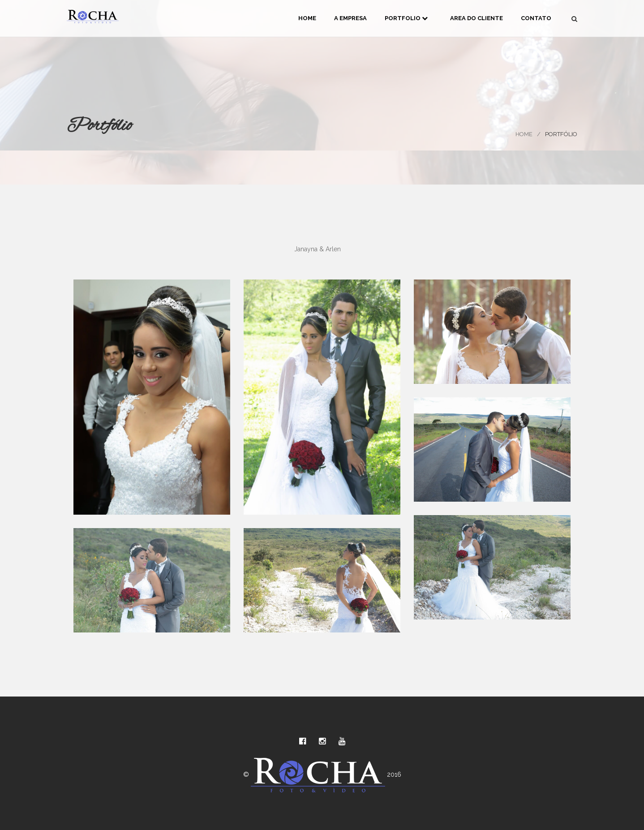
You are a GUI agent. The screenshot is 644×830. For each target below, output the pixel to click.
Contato (536, 18)
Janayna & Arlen (318, 249)
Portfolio (406, 18)
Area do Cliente (477, 18)
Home (307, 18)
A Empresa (350, 18)
